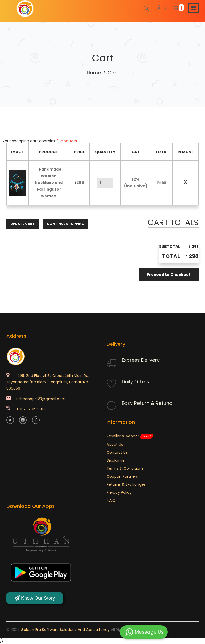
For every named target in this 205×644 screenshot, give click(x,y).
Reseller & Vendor (130, 436)
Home (94, 73)
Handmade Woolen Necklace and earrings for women (49, 183)
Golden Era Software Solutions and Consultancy (65, 630)
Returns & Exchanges (126, 484)
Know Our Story (35, 598)
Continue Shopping (66, 224)
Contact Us (117, 452)
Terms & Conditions (125, 468)
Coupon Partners (122, 476)
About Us (115, 444)
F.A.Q (111, 500)
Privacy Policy (119, 492)
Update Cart (23, 224)
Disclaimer (116, 460)
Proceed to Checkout (169, 275)
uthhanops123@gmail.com (41, 399)
